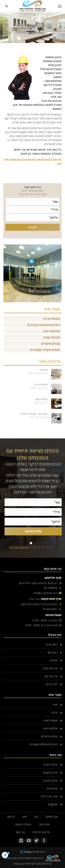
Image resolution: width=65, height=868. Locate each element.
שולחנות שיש (52, 331)
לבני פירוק (52, 684)
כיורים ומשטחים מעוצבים (44, 325)
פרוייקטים (52, 788)
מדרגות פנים (50, 668)
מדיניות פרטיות (41, 832)
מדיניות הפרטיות (19, 547)
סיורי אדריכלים (49, 796)
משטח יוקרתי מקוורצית (45, 350)
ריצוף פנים (52, 644)
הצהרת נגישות (23, 824)
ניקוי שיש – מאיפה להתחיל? (34, 414)
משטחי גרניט (52, 319)
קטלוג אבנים (51, 780)
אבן (36, 816)
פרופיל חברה (50, 765)
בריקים (11, 816)
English (53, 804)
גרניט (55, 712)
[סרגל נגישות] (6, 856)
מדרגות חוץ (51, 676)
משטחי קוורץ (52, 337)
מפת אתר (44, 824)
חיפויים (54, 660)
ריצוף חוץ (53, 652)
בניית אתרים (39, 852)
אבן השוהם (42, 33)
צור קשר (20, 832)
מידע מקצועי (50, 772)
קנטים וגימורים (51, 343)
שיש (55, 704)
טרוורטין (44, 370)
